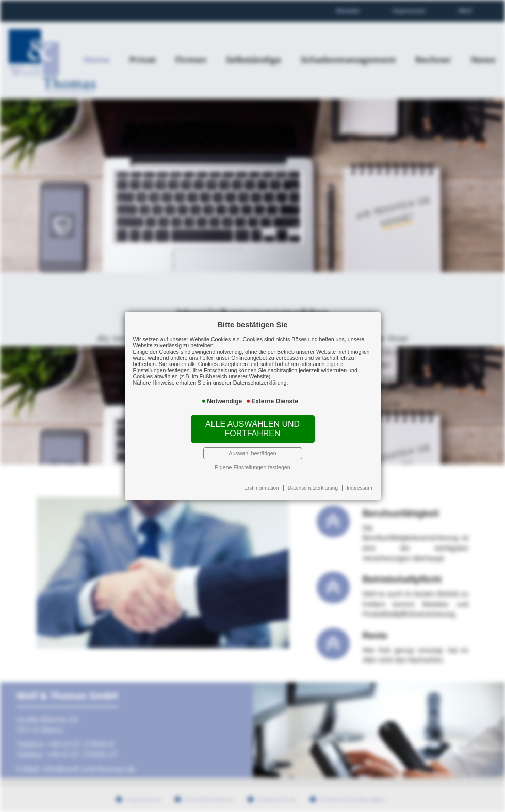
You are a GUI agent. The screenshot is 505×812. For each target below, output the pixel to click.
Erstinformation (261, 488)
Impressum (359, 488)
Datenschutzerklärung (313, 488)
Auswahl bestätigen (252, 453)
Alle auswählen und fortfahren (252, 429)
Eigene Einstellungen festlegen (252, 467)
